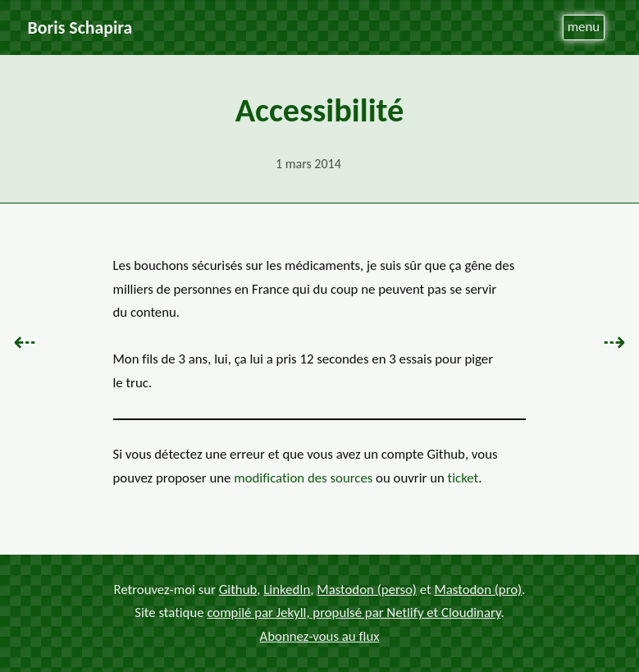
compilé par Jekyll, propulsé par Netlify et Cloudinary (354, 613)
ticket (463, 478)
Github (238, 590)
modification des (303, 478)
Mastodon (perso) (367, 590)
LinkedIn (287, 590)
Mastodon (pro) (478, 590)
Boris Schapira (80, 27)
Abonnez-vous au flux (320, 636)
